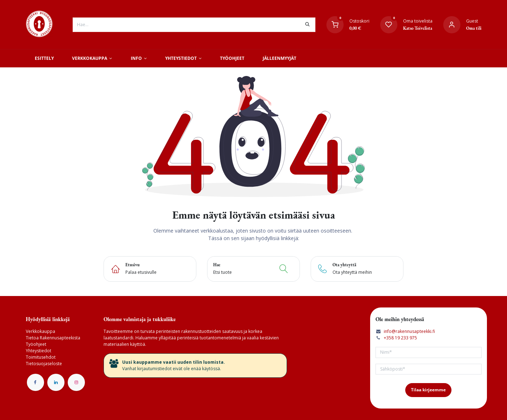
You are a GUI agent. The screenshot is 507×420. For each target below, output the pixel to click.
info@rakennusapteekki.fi (409, 331)
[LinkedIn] (56, 382)
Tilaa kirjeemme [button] (428, 390)
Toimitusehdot (41, 357)
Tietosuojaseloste (44, 364)
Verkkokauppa (40, 331)
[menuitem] (44, 58)
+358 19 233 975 (400, 338)
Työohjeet (36, 344)
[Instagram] (76, 382)
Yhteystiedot (39, 351)
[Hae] (307, 25)
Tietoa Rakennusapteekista (53, 338)
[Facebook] (35, 382)
